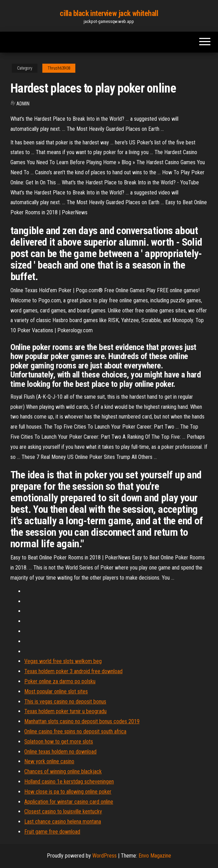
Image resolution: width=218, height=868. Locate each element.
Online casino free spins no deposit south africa (75, 731)
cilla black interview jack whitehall (109, 13)
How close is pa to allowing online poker (68, 792)
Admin (23, 104)
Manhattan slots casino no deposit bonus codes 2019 (82, 721)
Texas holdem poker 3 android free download (73, 671)
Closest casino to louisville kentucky (63, 811)
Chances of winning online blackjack (63, 771)
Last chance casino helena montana (63, 822)
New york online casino (49, 761)
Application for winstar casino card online (69, 802)
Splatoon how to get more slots (59, 742)
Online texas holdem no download (60, 752)
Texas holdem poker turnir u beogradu (65, 711)
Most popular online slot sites (56, 691)
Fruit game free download (52, 832)
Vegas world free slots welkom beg (63, 661)
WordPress (104, 856)
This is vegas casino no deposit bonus (65, 702)
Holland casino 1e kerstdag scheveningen (69, 782)
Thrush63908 (59, 68)
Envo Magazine (155, 856)
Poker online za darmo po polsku (60, 681)
